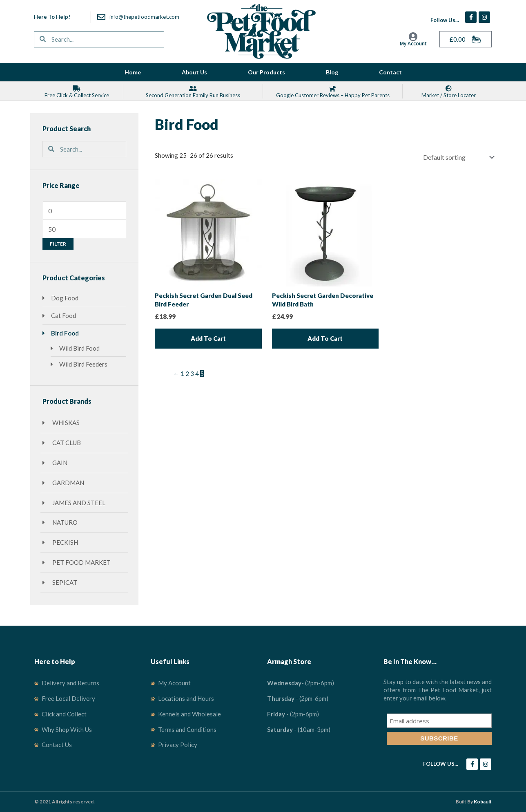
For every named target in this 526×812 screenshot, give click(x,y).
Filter (58, 244)
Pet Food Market (81, 562)
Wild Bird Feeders (83, 364)
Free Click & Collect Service (77, 95)
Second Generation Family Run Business (193, 95)
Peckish (65, 542)
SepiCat (64, 582)
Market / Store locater (449, 95)
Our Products (266, 72)
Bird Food (65, 333)
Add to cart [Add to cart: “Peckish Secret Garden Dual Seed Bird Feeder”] (208, 338)
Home (133, 72)
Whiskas (65, 423)
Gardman (68, 483)
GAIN (59, 463)
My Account (413, 44)
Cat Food (64, 315)
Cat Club (66, 443)
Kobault (483, 802)
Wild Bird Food (79, 348)
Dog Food (65, 298)
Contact (390, 72)
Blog (332, 72)
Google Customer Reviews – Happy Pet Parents (333, 95)
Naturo (64, 522)
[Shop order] (458, 157)
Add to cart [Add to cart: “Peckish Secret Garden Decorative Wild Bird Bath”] (325, 338)
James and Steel (78, 503)
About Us (194, 72)
